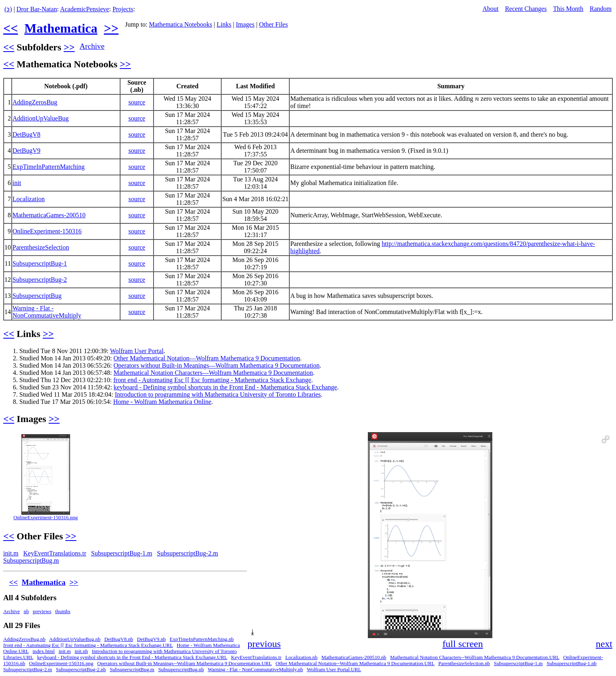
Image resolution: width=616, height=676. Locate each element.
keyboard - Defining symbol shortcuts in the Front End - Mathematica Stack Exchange (225, 387)
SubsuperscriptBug (37, 296)
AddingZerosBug (35, 102)
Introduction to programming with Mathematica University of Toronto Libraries (218, 394)
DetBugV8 (26, 134)
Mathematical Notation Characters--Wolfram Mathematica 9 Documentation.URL (475, 657)
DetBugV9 (26, 151)
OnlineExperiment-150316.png (46, 518)
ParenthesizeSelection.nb (464, 664)
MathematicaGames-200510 (49, 215)
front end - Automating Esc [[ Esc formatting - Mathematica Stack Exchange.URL (88, 645)
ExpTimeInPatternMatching (49, 167)
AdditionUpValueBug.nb (75, 639)
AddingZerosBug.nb (24, 639)
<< (10, 28)
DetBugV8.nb (119, 639)
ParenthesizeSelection (41, 247)
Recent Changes (526, 9)
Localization (29, 199)
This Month (568, 9)
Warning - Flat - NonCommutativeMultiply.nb (255, 670)
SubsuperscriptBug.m (31, 561)
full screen (463, 644)
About (490, 9)
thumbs (63, 612)
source (137, 102)
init (17, 183)
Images (245, 24)
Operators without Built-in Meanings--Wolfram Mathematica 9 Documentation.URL (184, 664)
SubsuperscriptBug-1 (40, 263)
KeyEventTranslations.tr (55, 553)
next (604, 644)
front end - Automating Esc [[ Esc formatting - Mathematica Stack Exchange (212, 380)
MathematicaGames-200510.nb (354, 657)
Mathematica (61, 28)
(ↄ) (8, 9)
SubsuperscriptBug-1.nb (572, 664)
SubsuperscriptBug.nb (181, 670)
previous (264, 644)
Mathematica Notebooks (181, 24)
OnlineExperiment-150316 (47, 231)
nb (26, 612)
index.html (44, 651)
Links (224, 24)
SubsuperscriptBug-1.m (122, 553)
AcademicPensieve (85, 9)
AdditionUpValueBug (41, 118)
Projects (123, 9)
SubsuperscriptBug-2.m (188, 553)
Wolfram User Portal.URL (334, 670)
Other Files (274, 24)
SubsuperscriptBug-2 (40, 280)
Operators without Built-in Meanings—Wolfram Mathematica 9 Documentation (217, 365)
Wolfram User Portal (137, 351)
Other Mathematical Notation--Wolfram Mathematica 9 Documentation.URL (355, 664)
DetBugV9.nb (151, 639)
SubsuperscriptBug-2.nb (81, 670)
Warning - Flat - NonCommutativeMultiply (47, 312)
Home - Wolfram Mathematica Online (162, 402)
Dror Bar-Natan (37, 9)
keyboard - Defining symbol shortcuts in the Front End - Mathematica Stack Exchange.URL (132, 657)
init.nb (81, 651)
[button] (606, 439)
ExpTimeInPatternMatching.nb (202, 639)
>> (111, 28)
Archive (92, 46)
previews (42, 612)
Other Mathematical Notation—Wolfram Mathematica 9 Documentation (207, 358)
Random (601, 9)
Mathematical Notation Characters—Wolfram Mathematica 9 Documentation (213, 373)
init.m (11, 553)
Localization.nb (301, 657)
